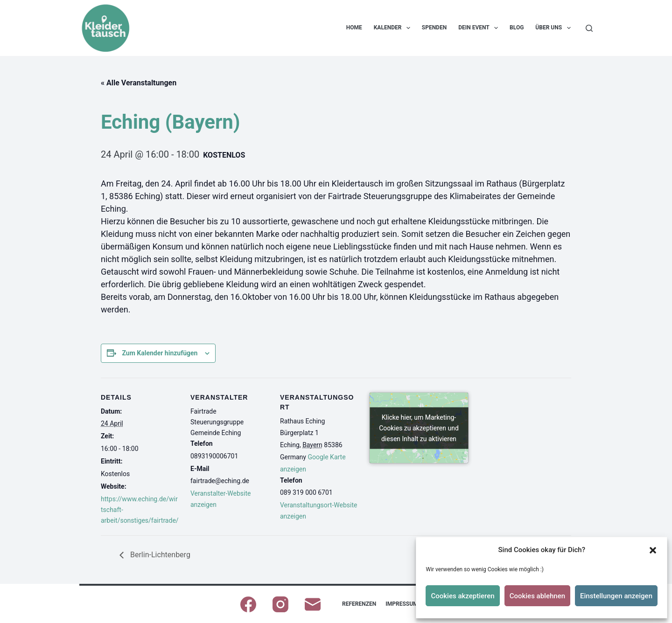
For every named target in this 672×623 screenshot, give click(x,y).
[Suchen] (589, 28)
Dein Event (480, 28)
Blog (517, 28)
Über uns (555, 28)
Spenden (434, 28)
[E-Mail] (313, 604)
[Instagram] (280, 604)
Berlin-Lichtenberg (159, 555)
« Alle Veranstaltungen (139, 83)
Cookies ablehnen (537, 596)
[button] (653, 550)
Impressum (402, 604)
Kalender (394, 28)
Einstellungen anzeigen (616, 596)
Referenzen (359, 604)
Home (354, 28)
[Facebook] (248, 604)
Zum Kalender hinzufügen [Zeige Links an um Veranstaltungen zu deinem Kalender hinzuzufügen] (160, 353)
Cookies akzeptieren (462, 596)
